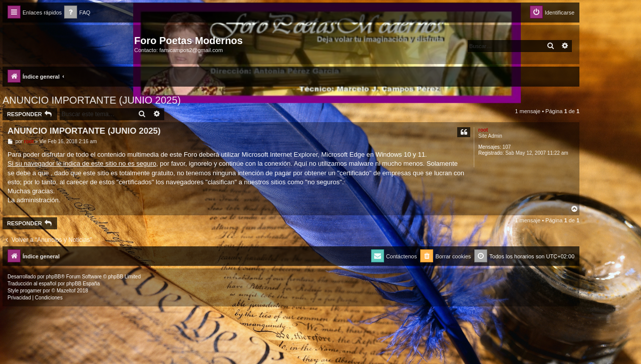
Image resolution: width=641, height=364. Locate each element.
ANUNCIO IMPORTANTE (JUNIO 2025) (92, 100)
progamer (31, 291)
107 (507, 147)
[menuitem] (77, 13)
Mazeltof (66, 291)
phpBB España (83, 284)
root (483, 130)
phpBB (54, 277)
